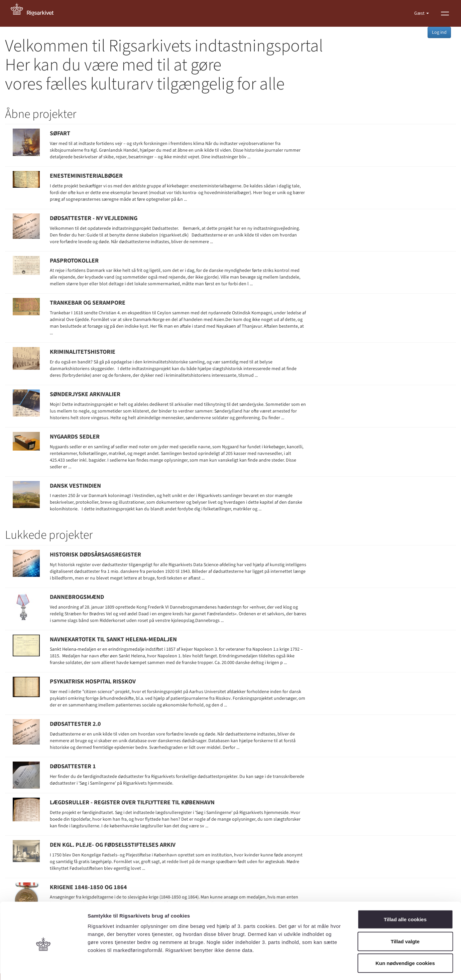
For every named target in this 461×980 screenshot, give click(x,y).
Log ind (439, 32)
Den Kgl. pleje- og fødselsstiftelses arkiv (113, 845)
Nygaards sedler (75, 437)
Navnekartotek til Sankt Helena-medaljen (113, 639)
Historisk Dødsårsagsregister (95, 555)
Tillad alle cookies (405, 892)
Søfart (60, 133)
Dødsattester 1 (73, 766)
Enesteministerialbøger (86, 176)
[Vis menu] (445, 13)
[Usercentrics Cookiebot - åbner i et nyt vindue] (43, 967)
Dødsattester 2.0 (75, 724)
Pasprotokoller (74, 261)
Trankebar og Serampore (88, 303)
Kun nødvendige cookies (405, 936)
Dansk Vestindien (75, 486)
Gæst (420, 13)
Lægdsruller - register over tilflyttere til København (132, 802)
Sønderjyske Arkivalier (85, 394)
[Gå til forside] (36, 13)
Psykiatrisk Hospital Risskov (93, 682)
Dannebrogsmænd (77, 597)
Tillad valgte (405, 914)
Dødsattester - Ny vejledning (94, 218)
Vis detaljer (348, 967)
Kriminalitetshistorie (83, 352)
